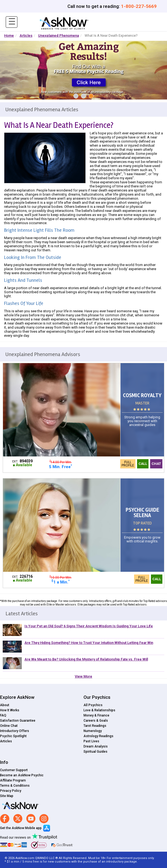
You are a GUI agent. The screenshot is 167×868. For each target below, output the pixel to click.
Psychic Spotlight (13, 736)
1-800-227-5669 (139, 6)
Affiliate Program (13, 780)
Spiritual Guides (95, 752)
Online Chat (9, 726)
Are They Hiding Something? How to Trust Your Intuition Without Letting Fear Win (89, 643)
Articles (26, 35)
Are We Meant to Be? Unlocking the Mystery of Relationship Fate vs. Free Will (86, 659)
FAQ (3, 715)
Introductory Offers (15, 731)
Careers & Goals (96, 721)
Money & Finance (96, 715)
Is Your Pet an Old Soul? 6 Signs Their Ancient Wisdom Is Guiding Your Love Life (89, 626)
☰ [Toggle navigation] (12, 22)
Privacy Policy (11, 791)
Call (143, 464)
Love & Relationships (99, 710)
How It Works (10, 710)
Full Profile (128, 464)
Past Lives (91, 741)
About (5, 705)
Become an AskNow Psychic (22, 775)
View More (83, 676)
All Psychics (93, 705)
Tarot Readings (95, 726)
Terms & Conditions (15, 786)
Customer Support (14, 770)
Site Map (7, 796)
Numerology (93, 731)
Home (9, 35)
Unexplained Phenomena (58, 35)
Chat (156, 464)
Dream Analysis (96, 746)
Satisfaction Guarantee (18, 721)
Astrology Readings (98, 736)
